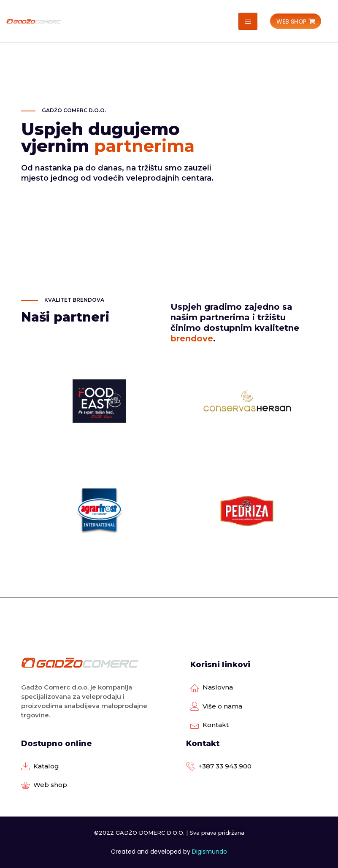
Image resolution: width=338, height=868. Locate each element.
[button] (296, 21)
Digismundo (210, 852)
